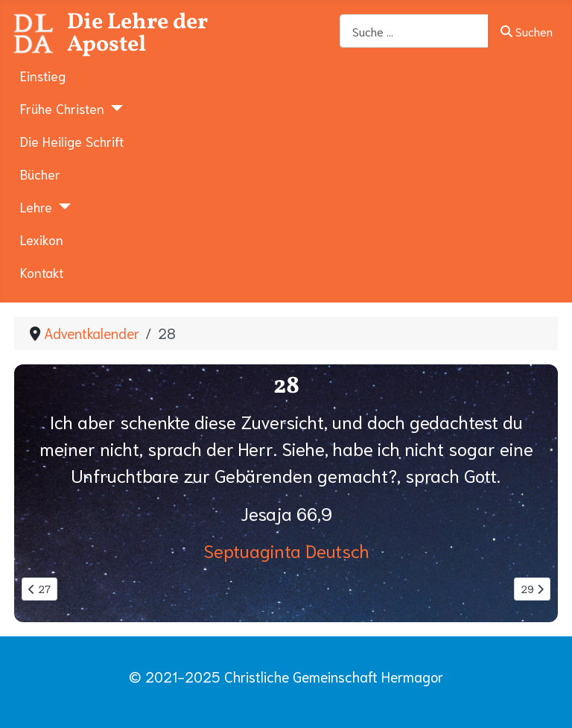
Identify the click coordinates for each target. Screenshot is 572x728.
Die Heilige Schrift (72, 141)
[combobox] (414, 31)
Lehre (36, 206)
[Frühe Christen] (114, 108)
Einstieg (43, 75)
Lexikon (42, 239)
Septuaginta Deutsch (286, 550)
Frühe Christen (62, 108)
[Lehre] (61, 206)
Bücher (40, 174)
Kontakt (42, 272)
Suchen (526, 31)
